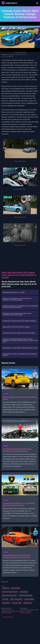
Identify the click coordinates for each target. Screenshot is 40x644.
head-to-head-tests (10, 592)
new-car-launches (9, 596)
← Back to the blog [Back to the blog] (7, 617)
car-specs (6, 603)
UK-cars (5, 599)
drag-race (27, 603)
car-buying (15, 588)
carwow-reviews (25, 596)
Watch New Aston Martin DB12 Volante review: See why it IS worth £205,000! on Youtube (19, 275)
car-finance (29, 599)
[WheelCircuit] (9, 3)
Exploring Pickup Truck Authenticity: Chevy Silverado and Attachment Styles (11, 611)
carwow (6, 588)
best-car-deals (16, 599)
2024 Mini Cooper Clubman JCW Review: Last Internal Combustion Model (29, 611)
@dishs (11, 56)
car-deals (24, 592)
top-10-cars (17, 603)
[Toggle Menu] (37, 3)
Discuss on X (5, 582)
